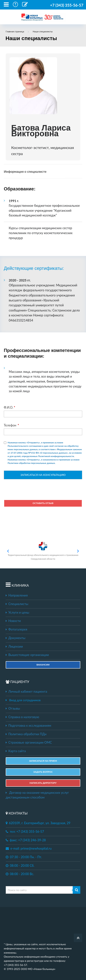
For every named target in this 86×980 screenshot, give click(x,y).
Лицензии (14, 646)
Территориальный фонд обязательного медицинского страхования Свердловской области (43, 551)
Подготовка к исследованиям (28, 726)
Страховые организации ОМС (29, 742)
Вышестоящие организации (27, 655)
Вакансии (43, 665)
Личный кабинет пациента (26, 692)
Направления (17, 595)
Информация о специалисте (25, 172)
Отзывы (13, 708)
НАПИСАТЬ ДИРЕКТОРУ (43, 783)
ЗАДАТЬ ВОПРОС (43, 772)
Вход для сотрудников (25, 700)
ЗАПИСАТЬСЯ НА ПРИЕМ (43, 761)
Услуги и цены (17, 612)
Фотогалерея (16, 629)
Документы (16, 638)
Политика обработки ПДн (26, 734)
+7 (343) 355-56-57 (67, 5)
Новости (13, 621)
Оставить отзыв (43, 503)
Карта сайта (16, 751)
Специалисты (17, 604)
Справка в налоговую (22, 717)
